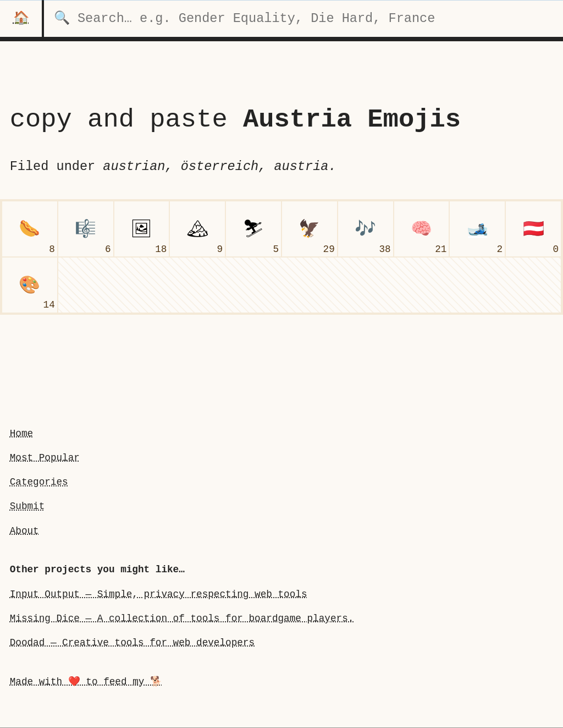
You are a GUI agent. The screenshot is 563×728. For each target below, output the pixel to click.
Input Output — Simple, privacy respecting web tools (159, 594)
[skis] (477, 229)
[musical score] (86, 229)
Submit (27, 506)
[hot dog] (30, 229)
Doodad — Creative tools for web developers (132, 643)
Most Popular (45, 458)
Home (21, 434)
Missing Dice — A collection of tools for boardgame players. (182, 618)
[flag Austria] (533, 229)
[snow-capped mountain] (197, 229)
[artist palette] (30, 285)
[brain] (422, 229)
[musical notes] (366, 229)
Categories (39, 482)
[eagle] (310, 229)
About (24, 530)
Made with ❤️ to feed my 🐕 (86, 682)
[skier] (253, 229)
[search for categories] (303, 18)
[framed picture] (142, 229)
